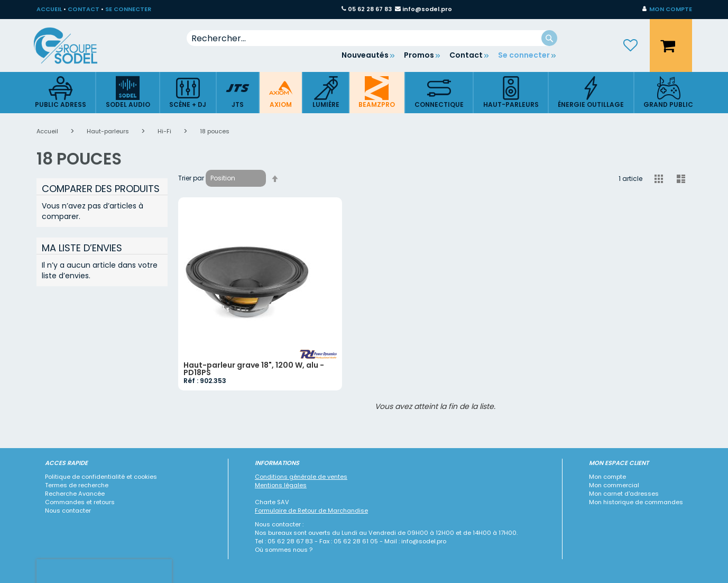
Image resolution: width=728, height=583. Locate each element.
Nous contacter (68, 511)
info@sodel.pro (427, 9)
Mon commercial (614, 485)
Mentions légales (281, 485)
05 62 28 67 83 (370, 9)
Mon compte (607, 477)
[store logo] (73, 45)
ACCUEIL (49, 9)
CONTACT (84, 9)
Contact (466, 55)
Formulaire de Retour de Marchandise (311, 511)
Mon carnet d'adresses (624, 494)
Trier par (191, 178)
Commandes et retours (80, 502)
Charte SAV (272, 502)
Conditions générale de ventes (301, 477)
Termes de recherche (77, 485)
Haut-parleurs (109, 131)
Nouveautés (365, 55)
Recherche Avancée (75, 494)
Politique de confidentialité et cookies (101, 477)
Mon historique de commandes (636, 502)
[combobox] (372, 38)
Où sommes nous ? (284, 550)
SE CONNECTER (128, 9)
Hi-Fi (165, 131)
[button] (667, 10)
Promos (419, 55)
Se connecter (524, 55)
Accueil (48, 131)
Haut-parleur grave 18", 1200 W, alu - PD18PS (254, 369)
